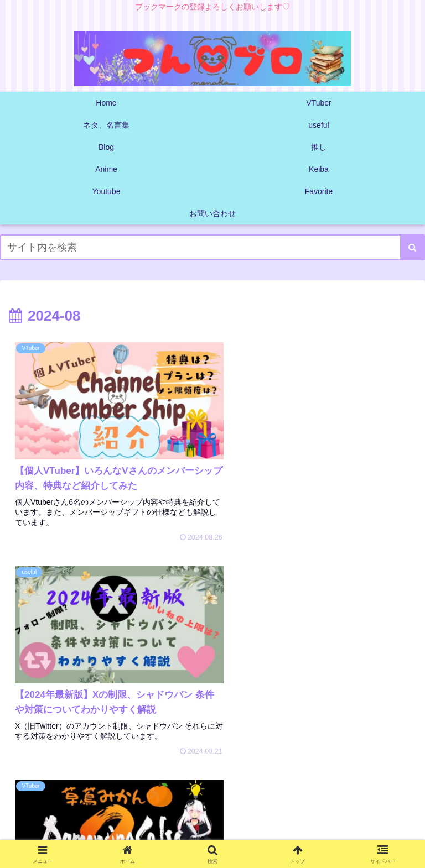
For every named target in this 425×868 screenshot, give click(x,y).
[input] (212, 247)
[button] (413, 247)
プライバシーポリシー (212, 832)
